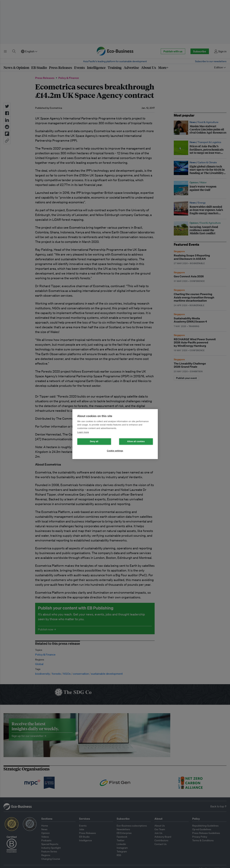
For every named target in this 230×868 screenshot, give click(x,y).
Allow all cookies (136, 441)
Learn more (83, 432)
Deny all (94, 441)
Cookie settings (115, 451)
